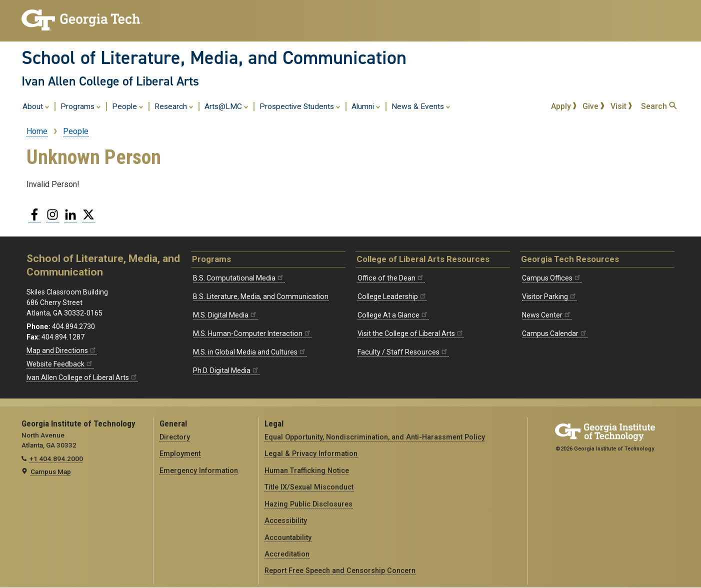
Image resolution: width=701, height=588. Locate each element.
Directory (175, 437)
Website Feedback (60, 364)
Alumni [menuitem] (366, 106)
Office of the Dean (391, 278)
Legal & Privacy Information (311, 453)
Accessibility (286, 520)
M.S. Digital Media (225, 315)
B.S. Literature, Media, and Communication (261, 296)
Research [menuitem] (174, 106)
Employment (180, 453)
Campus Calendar (555, 333)
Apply (564, 106)
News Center (547, 315)
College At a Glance (393, 315)
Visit (621, 106)
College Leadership (392, 296)
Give (593, 106)
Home (37, 131)
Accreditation (287, 554)
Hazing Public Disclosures (308, 504)
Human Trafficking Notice (307, 470)
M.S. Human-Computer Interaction (252, 333)
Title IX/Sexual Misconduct (309, 487)
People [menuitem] (128, 106)
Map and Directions (62, 350)
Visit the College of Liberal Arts (411, 333)
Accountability (288, 537)
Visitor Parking (549, 296)
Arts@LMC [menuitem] (226, 106)
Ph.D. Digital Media (226, 370)
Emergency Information (199, 470)
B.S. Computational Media (239, 278)
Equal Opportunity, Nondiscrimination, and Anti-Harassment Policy (375, 437)
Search (659, 106)
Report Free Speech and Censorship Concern (340, 570)
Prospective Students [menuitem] (300, 106)
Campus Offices (552, 278)
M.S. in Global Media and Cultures (250, 352)
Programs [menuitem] (81, 106)
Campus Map (51, 471)
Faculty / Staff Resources (403, 352)
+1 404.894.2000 (56, 458)
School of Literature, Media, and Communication (214, 57)
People (76, 131)
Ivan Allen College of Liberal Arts (110, 81)
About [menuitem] (36, 106)
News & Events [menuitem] (421, 106)
